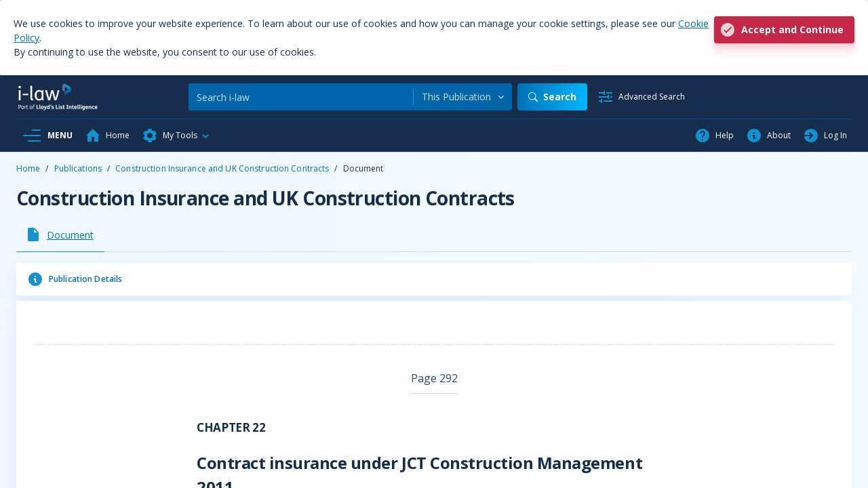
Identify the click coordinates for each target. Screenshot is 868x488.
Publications (78, 168)
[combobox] (463, 97)
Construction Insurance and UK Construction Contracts (222, 168)
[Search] (301, 97)
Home (28, 168)
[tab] (61, 235)
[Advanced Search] (641, 97)
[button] (176, 136)
